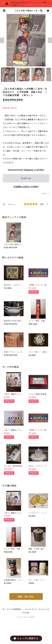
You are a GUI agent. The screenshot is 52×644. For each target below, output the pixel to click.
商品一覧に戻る (26, 597)
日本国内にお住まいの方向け (26, 187)
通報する (46, 194)
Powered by (26, 617)
